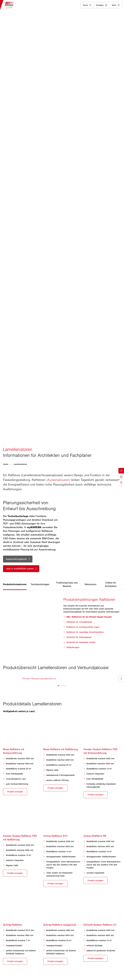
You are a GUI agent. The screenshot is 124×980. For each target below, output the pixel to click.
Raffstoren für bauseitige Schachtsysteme (85, 632)
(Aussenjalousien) (58, 480)
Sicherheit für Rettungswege (79, 637)
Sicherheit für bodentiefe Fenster (81, 642)
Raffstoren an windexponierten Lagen (83, 627)
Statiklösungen (73, 647)
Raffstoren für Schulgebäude (79, 622)
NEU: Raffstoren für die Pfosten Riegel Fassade (89, 617)
